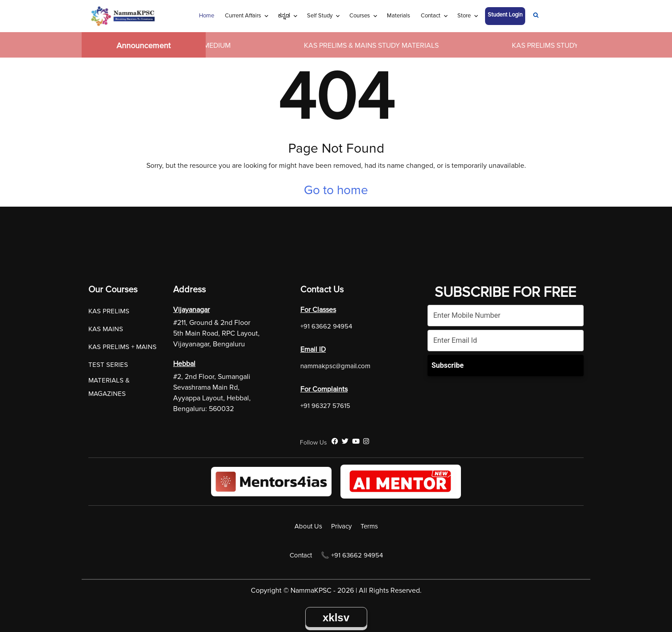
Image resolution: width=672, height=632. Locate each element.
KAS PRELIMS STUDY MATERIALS (569, 46)
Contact (431, 16)
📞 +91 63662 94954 (352, 555)
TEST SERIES (108, 365)
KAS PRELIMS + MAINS (122, 347)
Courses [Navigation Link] (360, 16)
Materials (398, 16)
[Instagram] (366, 441)
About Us (308, 526)
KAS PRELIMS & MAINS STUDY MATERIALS (376, 46)
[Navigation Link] (536, 16)
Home (207, 16)
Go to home (336, 190)
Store (464, 16)
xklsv (336, 617)
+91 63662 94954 (326, 326)
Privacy (341, 526)
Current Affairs (243, 16)
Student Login (505, 15)
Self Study (320, 16)
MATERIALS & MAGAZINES (109, 387)
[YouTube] (356, 441)
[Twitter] (345, 441)
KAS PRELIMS (109, 311)
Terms (369, 526)
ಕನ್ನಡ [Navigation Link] (284, 16)
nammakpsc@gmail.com (335, 366)
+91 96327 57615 (325, 406)
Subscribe (448, 365)
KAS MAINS (106, 329)
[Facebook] (335, 441)
